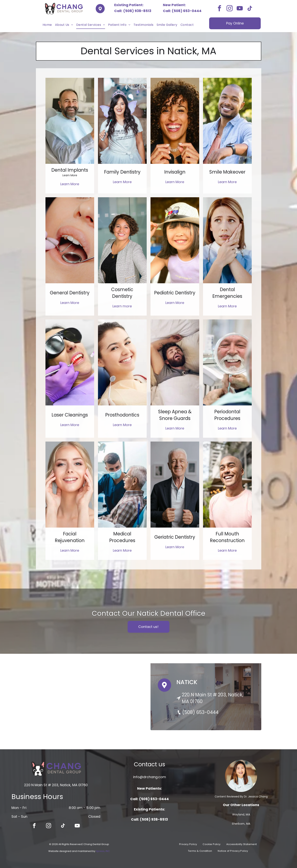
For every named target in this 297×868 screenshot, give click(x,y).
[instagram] (230, 9)
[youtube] (240, 9)
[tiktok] (250, 9)
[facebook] (219, 9)
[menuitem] (47, 25)
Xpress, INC (103, 851)
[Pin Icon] (164, 689)
